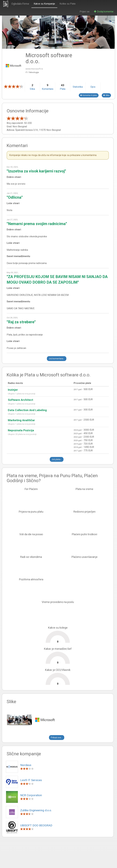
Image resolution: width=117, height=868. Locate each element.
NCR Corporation (31, 795)
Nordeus (26, 765)
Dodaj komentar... (104, 12)
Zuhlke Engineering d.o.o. (36, 810)
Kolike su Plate (68, 4)
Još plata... (57, 459)
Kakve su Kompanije (44, 4)
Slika (106, 95)
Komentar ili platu (89, 95)
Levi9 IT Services (31, 780)
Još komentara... (57, 359)
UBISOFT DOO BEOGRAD (36, 825)
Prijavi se (85, 12)
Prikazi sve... (57, 738)
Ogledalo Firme (20, 4)
